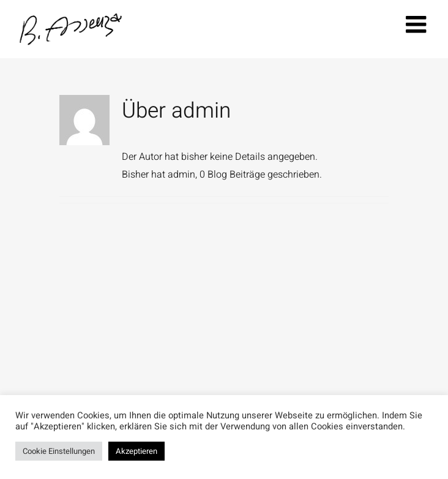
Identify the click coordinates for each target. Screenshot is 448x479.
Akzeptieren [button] (136, 451)
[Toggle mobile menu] (418, 24)
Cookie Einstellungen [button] (59, 451)
